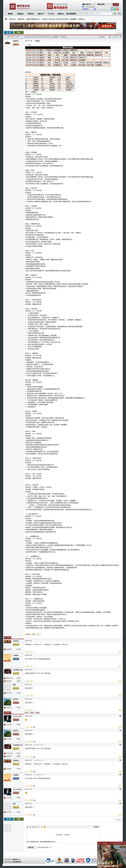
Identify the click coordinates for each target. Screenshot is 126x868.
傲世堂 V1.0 (17, 859)
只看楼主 (37, 41)
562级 (18, 678)
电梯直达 (102, 37)
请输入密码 (101, 4)
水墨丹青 (9, 707)
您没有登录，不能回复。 (63, 835)
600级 (18, 707)
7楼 (120, 730)
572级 (18, 693)
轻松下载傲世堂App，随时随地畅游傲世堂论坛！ (42, 842)
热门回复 (8, 637)
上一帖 (115, 37)
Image (33, 827)
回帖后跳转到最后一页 (43, 847)
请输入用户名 (86, 4)
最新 (32, 713)
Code (42, 827)
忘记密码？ (86, 9)
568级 (18, 681)
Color (30, 827)
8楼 (120, 716)
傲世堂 (10, 14)
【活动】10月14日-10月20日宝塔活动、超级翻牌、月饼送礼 (63, 19)
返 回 (119, 33)
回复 (34, 634)
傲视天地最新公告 (33, 19)
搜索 (115, 14)
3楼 (120, 789)
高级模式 (96, 827)
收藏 (28, 634)
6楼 (120, 745)
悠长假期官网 (71, 14)
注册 (95, 9)
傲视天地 (21, 19)
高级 (119, 14)
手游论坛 (31, 14)
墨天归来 (9, 693)
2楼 (120, 803)
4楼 (120, 775)
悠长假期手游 (17, 862)
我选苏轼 (9, 681)
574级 (18, 649)
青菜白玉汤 (10, 678)
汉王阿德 (9, 724)
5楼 (120, 760)
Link (36, 827)
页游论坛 (20, 14)
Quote (39, 827)
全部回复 (8, 713)
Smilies (45, 827)
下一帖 (120, 37)
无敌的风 (9, 649)
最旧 (38, 713)
